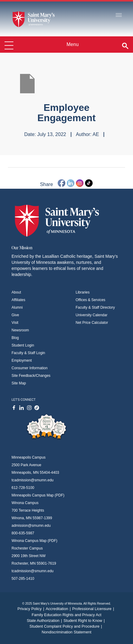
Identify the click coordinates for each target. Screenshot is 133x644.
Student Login (23, 345)
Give (15, 315)
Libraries (83, 292)
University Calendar (92, 315)
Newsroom (20, 330)
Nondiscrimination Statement (66, 632)
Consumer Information (30, 368)
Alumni (17, 307)
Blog (15, 338)
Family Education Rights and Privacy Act (66, 615)
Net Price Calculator (92, 323)
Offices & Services (90, 300)
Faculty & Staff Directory (95, 307)
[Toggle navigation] (119, 15)
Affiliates (18, 300)
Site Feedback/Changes (31, 376)
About (16, 292)
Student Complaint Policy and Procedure (66, 626)
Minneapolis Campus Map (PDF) (38, 495)
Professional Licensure (94, 609)
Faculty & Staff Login (28, 353)
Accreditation (59, 609)
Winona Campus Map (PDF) (34, 541)
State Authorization (45, 621)
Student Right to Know (85, 621)
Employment (22, 360)
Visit (15, 323)
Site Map (19, 383)
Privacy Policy (31, 609)
